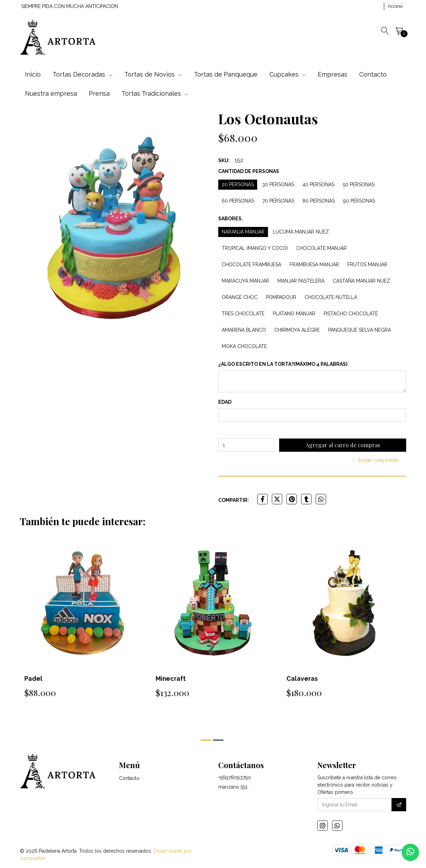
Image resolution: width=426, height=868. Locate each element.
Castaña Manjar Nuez (361, 281)
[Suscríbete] (399, 805)
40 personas (318, 184)
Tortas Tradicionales (155, 93)
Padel (33, 678)
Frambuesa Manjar (314, 265)
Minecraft (171, 678)
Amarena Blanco (244, 330)
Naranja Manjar (243, 232)
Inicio (33, 74)
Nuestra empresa (51, 93)
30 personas (278, 184)
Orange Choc (240, 297)
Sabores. (231, 219)
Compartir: (234, 500)
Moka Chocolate (244, 346)
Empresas (333, 74)
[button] (206, 740)
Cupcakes (288, 74)
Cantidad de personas (249, 171)
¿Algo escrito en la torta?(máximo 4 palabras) (283, 364)
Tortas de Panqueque (226, 74)
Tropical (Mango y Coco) (255, 248)
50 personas (359, 184)
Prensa (99, 93)
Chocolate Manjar (321, 248)
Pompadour (281, 297)
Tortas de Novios (153, 74)
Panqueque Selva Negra (360, 330)
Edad (225, 402)
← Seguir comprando (375, 460)
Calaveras (302, 678)
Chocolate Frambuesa (251, 265)
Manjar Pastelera (301, 281)
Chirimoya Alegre (297, 330)
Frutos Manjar (367, 265)
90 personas (359, 201)
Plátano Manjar (294, 314)
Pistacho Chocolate (351, 314)
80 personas (319, 201)
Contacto (373, 74)
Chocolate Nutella (331, 297)
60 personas (238, 201)
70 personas (278, 201)
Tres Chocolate (243, 314)
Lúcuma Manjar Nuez (301, 232)
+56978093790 (235, 778)
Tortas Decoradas (82, 74)
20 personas (238, 184)
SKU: (224, 160)
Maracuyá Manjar (245, 281)
